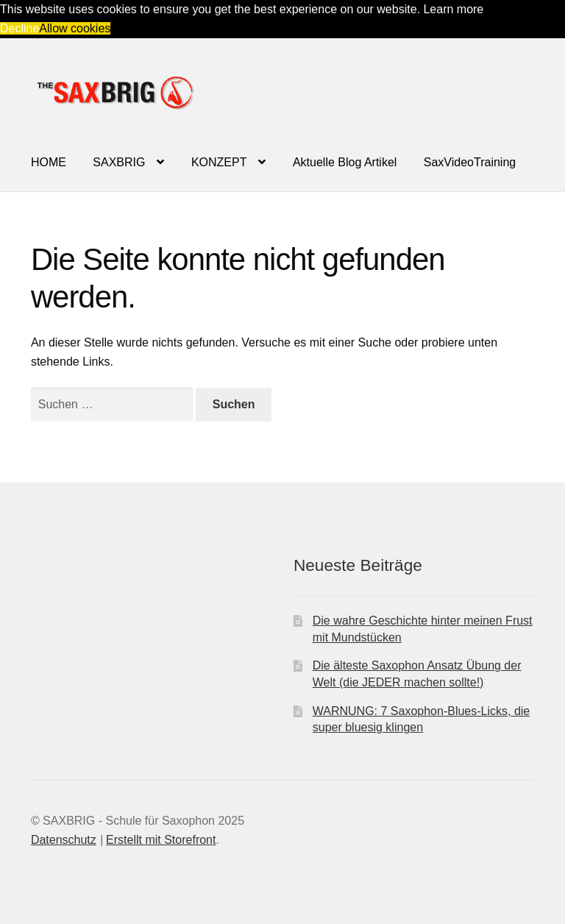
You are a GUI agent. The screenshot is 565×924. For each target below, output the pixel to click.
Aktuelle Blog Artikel (345, 162)
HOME (49, 162)
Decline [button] (19, 28)
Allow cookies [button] (75, 28)
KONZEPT (219, 162)
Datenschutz (64, 840)
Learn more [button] (453, 9)
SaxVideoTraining (470, 162)
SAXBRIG (119, 162)
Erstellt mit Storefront (161, 840)
